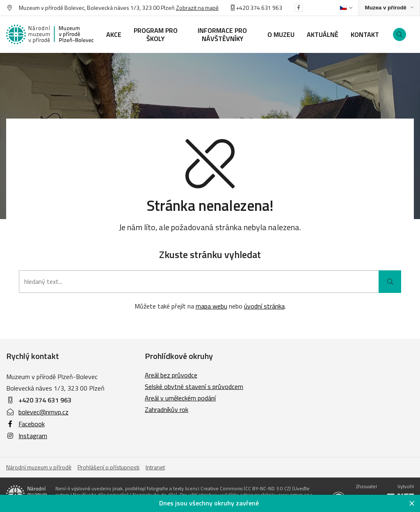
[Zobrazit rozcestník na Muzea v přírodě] (389, 8)
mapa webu (211, 306)
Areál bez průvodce (171, 375)
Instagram (27, 436)
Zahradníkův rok (167, 409)
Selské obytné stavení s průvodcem (194, 386)
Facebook (25, 424)
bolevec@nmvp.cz (37, 412)
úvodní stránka (264, 306)
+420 (241, 8)
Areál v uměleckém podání (180, 398)
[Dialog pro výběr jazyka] (346, 8)
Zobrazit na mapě (197, 8)
